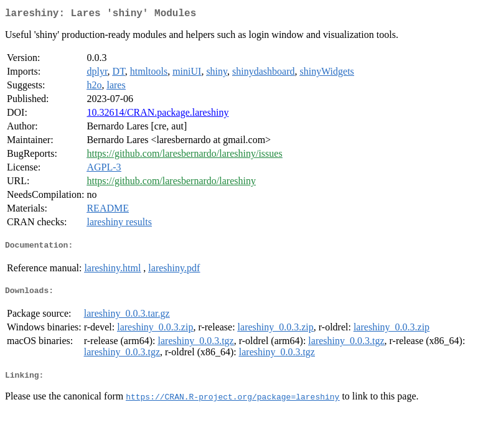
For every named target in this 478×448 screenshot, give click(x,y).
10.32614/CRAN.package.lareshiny (157, 115)
